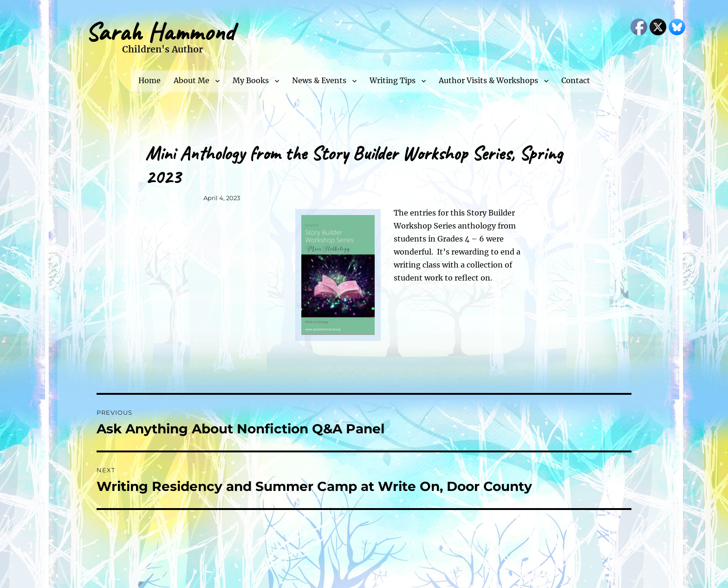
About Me (192, 80)
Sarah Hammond (160, 32)
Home (149, 80)
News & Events (319, 80)
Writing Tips (393, 80)
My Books (251, 80)
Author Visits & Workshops (488, 80)
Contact (576, 80)
